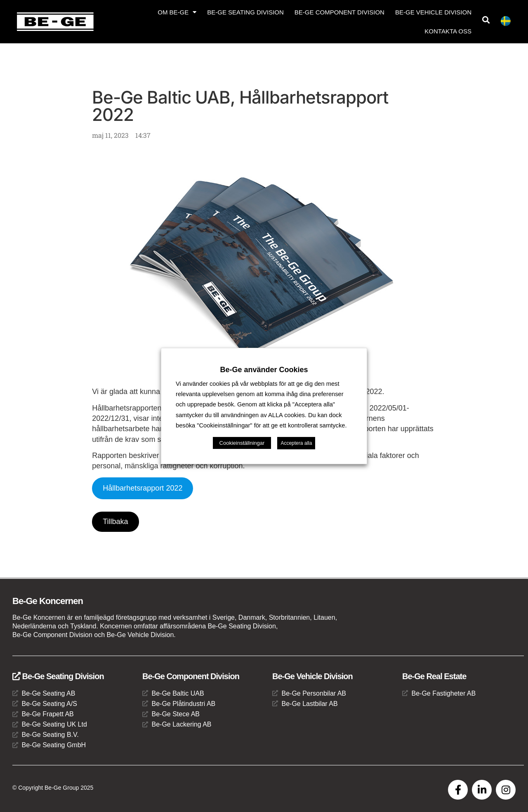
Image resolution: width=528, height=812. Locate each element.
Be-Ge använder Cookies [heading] (264, 370)
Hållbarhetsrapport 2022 (143, 488)
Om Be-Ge (177, 12)
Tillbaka (115, 522)
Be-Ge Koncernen (48, 601)
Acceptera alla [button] (296, 443)
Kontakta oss (448, 31)
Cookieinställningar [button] (242, 443)
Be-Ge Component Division (339, 12)
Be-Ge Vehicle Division (433, 12)
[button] (486, 20)
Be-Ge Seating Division (245, 12)
